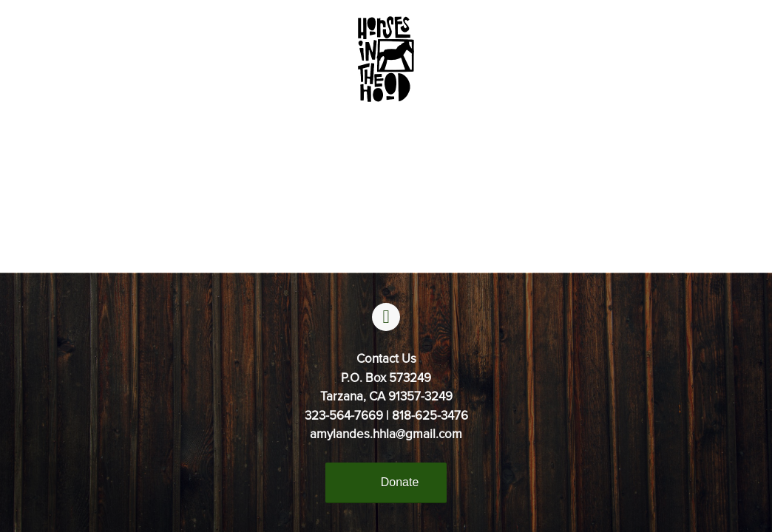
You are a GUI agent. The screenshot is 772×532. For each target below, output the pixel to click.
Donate (400, 482)
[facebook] (386, 317)
